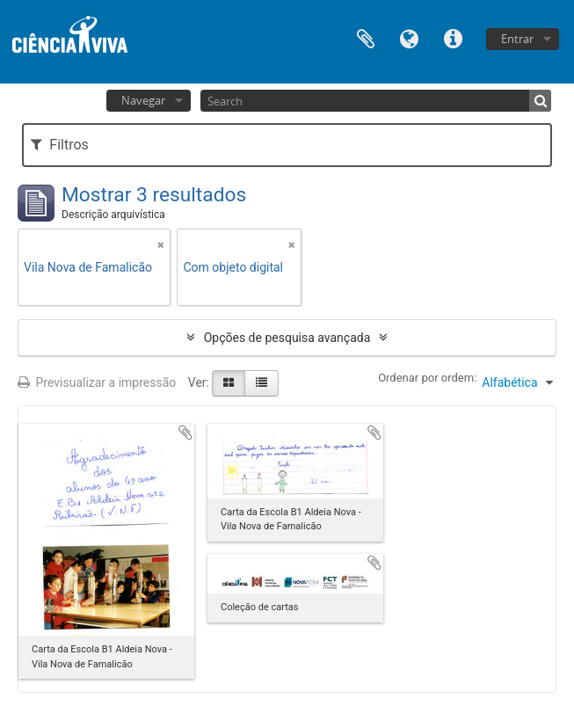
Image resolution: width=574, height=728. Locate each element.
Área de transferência (366, 37)
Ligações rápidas (454, 37)
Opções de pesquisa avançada (287, 338)
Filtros (59, 145)
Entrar (517, 39)
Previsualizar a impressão (97, 382)
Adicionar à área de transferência (185, 433)
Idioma (410, 37)
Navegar (143, 100)
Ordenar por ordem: (427, 378)
